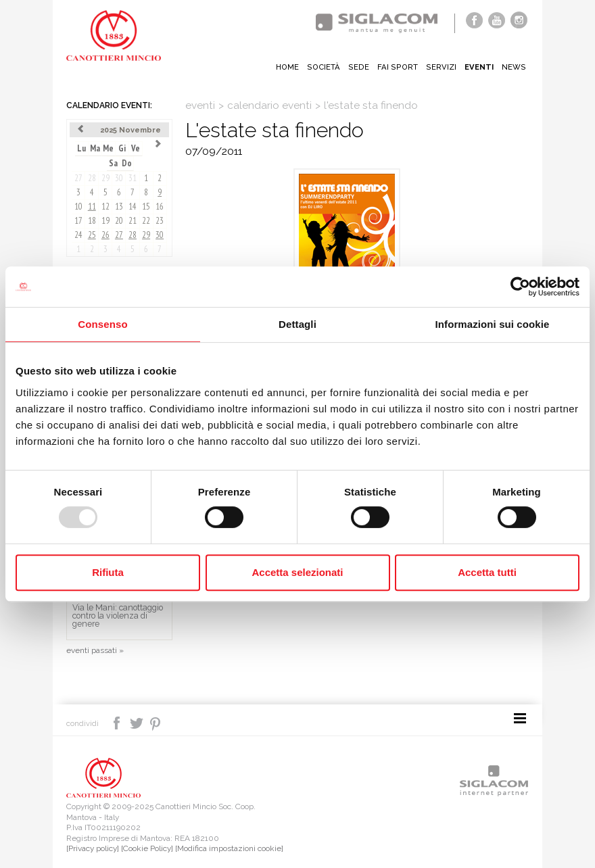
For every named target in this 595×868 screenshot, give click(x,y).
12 (105, 207)
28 (92, 178)
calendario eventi (269, 105)
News (514, 67)
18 (92, 221)
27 (78, 178)
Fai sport (398, 67)
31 (133, 178)
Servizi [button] (441, 67)
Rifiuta (108, 572)
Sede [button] (359, 67)
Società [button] (324, 67)
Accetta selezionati (297, 572)
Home (287, 67)
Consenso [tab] (102, 324)
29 (105, 178)
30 (119, 178)
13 (119, 207)
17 (78, 221)
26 (105, 235)
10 (78, 207)
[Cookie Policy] (147, 848)
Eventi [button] (479, 67)
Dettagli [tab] (297, 324)
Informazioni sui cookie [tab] (493, 324)
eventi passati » (95, 650)
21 (133, 221)
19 (105, 221)
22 (146, 221)
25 (92, 235)
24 (78, 235)
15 (146, 207)
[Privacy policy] (93, 848)
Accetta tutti (487, 572)
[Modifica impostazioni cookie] (229, 848)
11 (92, 207)
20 (119, 221)
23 (160, 221)
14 (133, 207)
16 (160, 207)
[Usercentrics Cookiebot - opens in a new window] (520, 287)
